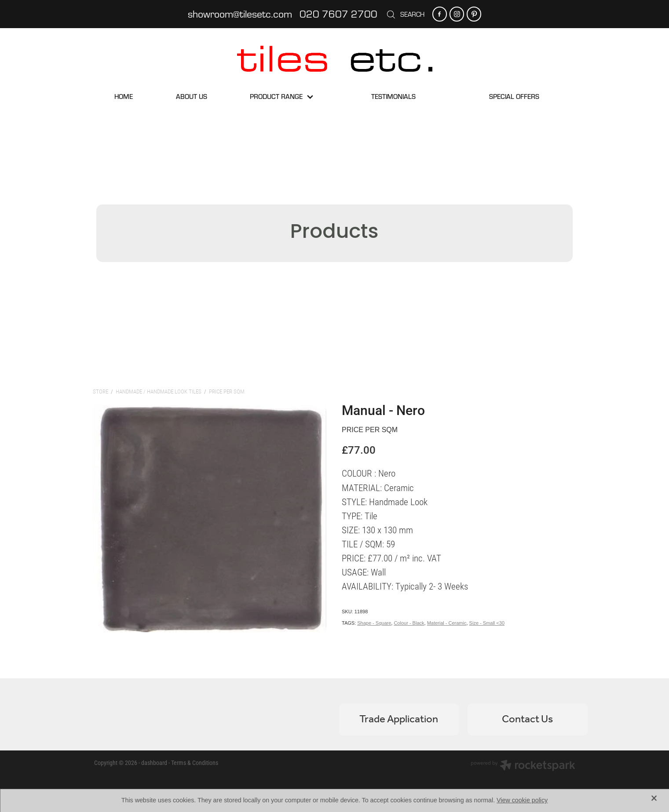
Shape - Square (374, 623)
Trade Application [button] (399, 719)
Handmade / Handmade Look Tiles (159, 391)
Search (405, 14)
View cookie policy (522, 800)
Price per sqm (227, 391)
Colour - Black (409, 623)
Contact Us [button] (527, 719)
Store (101, 391)
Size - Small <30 (487, 623)
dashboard (154, 763)
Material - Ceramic (447, 623)
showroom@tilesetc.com (240, 14)
